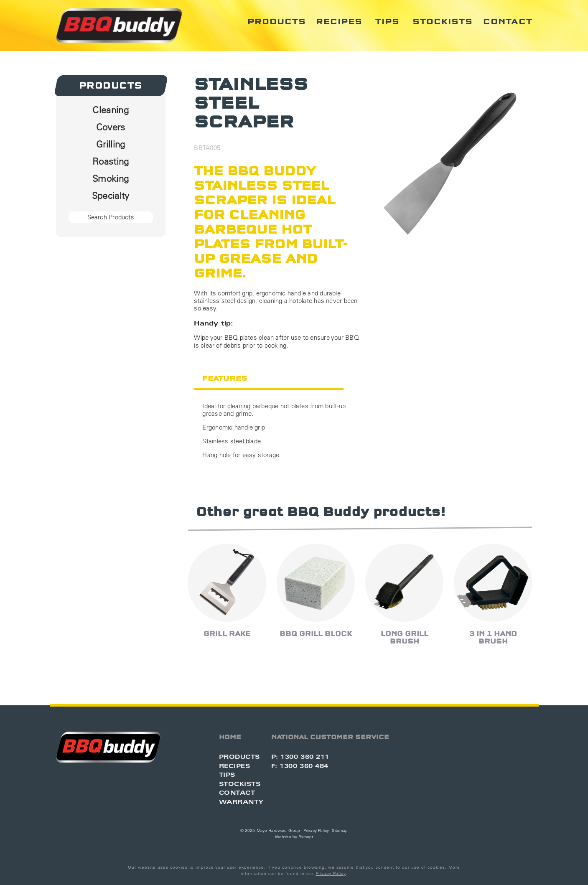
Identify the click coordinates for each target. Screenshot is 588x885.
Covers (111, 127)
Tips (387, 22)
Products (277, 22)
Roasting (111, 161)
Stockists (443, 22)
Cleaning (111, 110)
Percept (306, 837)
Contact (508, 22)
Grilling (111, 144)
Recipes (339, 22)
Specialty (111, 196)
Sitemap (340, 830)
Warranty (241, 802)
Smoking (111, 178)
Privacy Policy (316, 830)
